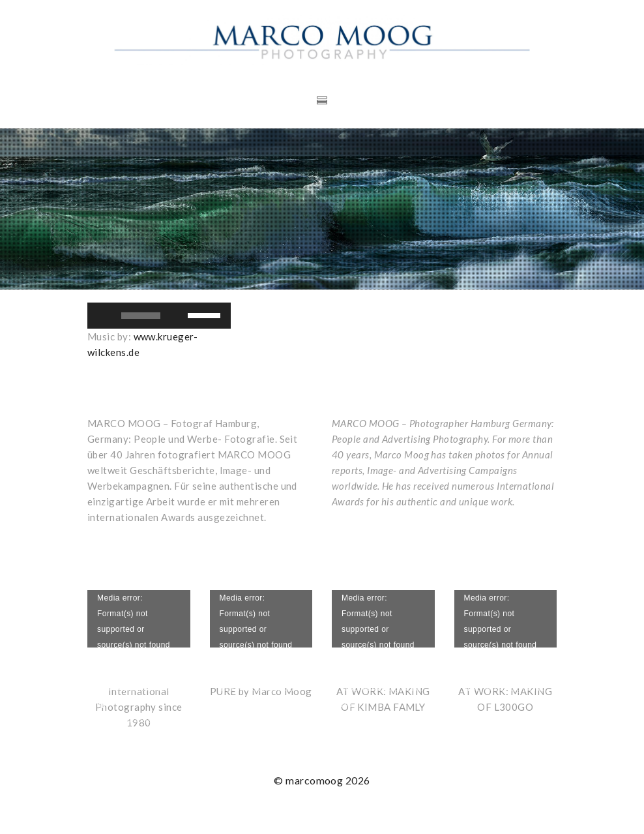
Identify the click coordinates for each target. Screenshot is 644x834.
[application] (159, 316)
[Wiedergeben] (104, 316)
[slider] (141, 316)
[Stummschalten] (177, 316)
